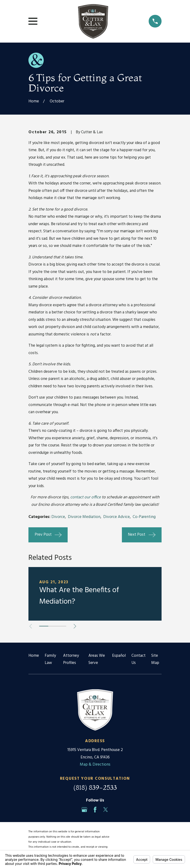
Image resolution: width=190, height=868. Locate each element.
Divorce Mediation (84, 517)
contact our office (86, 497)
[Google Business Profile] (84, 810)
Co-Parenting (144, 517)
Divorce (58, 517)
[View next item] (75, 626)
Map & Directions (95, 765)
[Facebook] (95, 810)
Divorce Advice (117, 517)
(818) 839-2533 (95, 787)
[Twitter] (106, 810)
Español (119, 656)
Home (34, 656)
